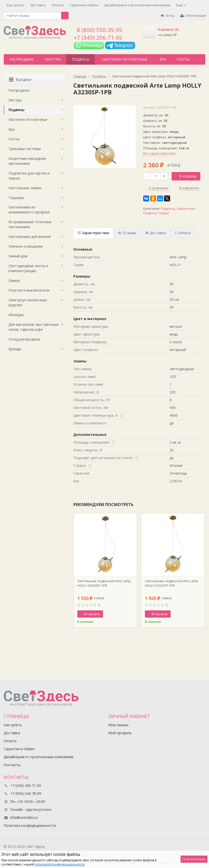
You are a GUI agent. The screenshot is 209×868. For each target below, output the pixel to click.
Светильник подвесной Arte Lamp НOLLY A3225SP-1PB (172, 583)
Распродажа (21, 59)
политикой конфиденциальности (60, 864)
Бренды (15, 349)
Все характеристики (159, 153)
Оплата (58, 5)
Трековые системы (25, 149)
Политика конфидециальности (30, 825)
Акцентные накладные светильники (27, 161)
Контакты (12, 765)
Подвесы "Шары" (157, 213)
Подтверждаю (194, 859)
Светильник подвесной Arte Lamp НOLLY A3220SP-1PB (104, 583)
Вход (167, 15)
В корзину (185, 176)
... (200, 59)
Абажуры (16, 315)
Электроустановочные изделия (28, 302)
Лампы (14, 280)
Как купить (16, 5)
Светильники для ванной (30, 237)
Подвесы (81, 59)
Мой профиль (120, 733)
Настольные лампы (25, 188)
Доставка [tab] (155, 233)
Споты (183, 59)
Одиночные (186, 209)
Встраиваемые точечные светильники (30, 224)
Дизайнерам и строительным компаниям (137, 5)
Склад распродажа (24, 339)
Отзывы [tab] (127, 233)
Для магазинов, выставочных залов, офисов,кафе (34, 327)
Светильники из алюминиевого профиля (29, 210)
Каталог (20, 80)
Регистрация (193, 15)
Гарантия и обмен (84, 5)
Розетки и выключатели (29, 290)
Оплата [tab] (183, 233)
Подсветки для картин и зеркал (29, 176)
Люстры (53, 59)
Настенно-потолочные (125, 59)
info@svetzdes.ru (24, 817)
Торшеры (16, 198)
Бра (163, 59)
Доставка (38, 5)
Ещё (181, 5)
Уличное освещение (26, 246)
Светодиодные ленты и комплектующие (28, 268)
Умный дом (18, 256)
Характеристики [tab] (93, 233)
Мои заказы (118, 725)
